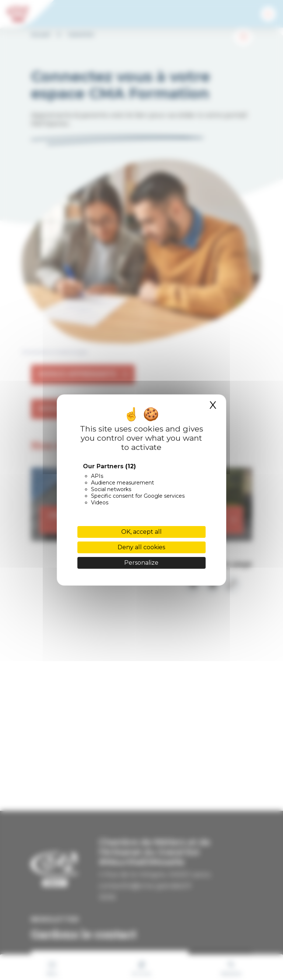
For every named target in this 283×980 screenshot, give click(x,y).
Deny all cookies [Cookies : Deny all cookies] (141, 547)
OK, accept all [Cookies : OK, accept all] (141, 532)
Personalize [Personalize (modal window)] (141, 563)
